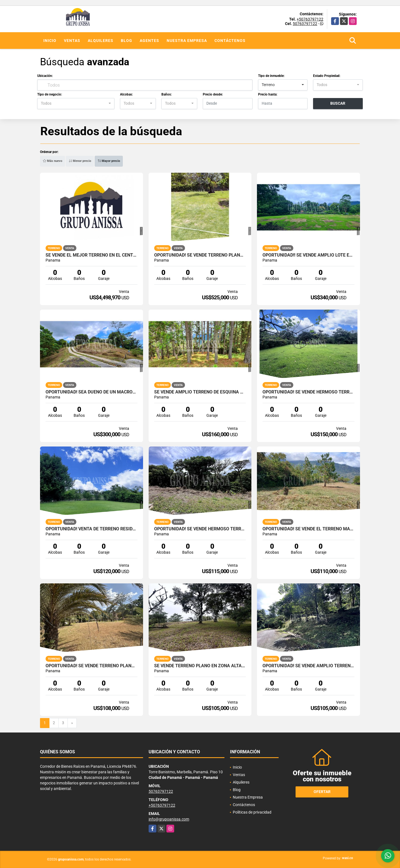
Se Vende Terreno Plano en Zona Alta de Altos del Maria (200, 666)
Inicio (50, 41)
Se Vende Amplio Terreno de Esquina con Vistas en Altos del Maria (200, 392)
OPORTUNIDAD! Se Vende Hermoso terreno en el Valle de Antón (308, 392)
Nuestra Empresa (187, 41)
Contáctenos (230, 41)
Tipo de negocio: (50, 94)
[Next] (72, 723)
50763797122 (305, 24)
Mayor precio (109, 161)
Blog (127, 41)
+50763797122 (310, 19)
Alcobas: (126, 94)
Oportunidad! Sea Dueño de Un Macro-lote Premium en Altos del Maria (92, 392)
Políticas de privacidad (252, 812)
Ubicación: (45, 76)
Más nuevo (52, 161)
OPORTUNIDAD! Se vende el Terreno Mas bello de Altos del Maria (308, 529)
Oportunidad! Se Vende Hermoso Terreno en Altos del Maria (200, 529)
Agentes (149, 41)
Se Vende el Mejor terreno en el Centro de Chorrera (92, 255)
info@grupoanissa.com (169, 819)
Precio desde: (213, 94)
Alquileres (101, 41)
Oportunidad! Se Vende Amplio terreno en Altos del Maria (308, 666)
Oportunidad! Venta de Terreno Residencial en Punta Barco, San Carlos (92, 529)
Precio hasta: (268, 94)
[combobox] (283, 85)
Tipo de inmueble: (271, 76)
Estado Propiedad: (327, 76)
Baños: (167, 94)
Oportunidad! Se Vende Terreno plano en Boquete (200, 255)
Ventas (72, 41)
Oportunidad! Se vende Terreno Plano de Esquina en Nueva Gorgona (92, 666)
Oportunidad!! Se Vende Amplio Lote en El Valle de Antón (308, 255)
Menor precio (80, 161)
